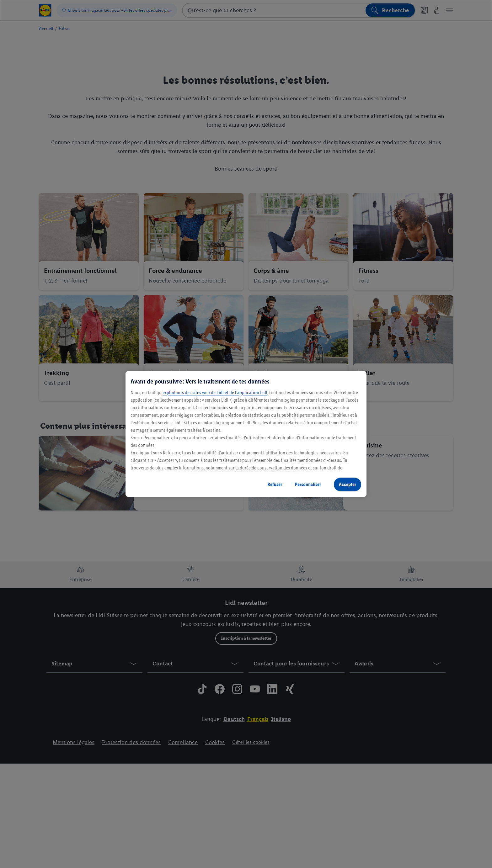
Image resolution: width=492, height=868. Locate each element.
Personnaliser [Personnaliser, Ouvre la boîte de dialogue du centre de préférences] (308, 484)
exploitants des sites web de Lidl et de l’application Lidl (215, 392)
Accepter (348, 484)
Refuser (275, 484)
